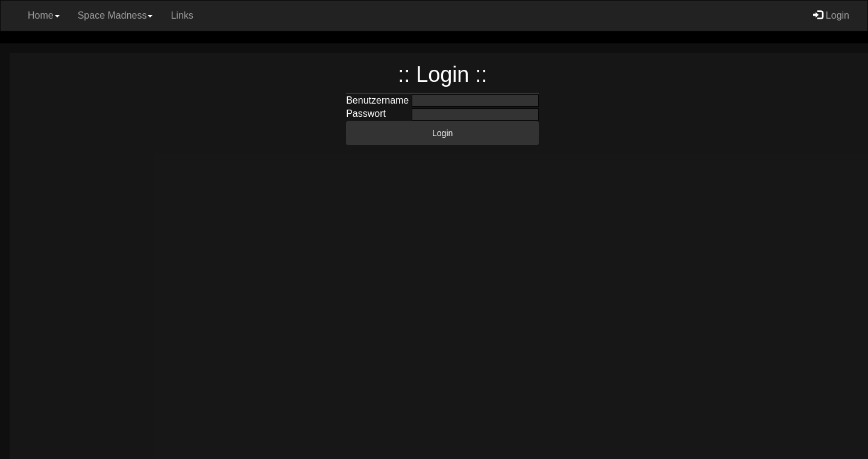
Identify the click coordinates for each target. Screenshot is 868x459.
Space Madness (115, 15)
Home (44, 15)
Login (831, 15)
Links (182, 15)
